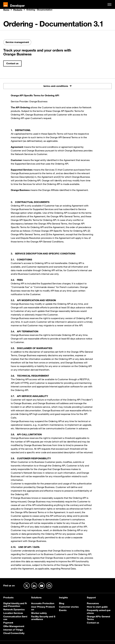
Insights (63, 597)
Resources (93, 603)
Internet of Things (13, 630)
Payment (8, 623)
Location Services (13, 613)
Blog (62, 603)
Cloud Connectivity (14, 633)
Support (91, 597)
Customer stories (69, 607)
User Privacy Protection (43, 608)
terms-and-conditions (56, 86)
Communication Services (15, 618)
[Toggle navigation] (109, 4)
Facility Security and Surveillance (43, 618)
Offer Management (14, 626)
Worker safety (39, 613)
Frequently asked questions (99, 612)
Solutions (36, 597)
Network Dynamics (14, 609)
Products (18, 10)
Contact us (12, 63)
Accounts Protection (43, 603)
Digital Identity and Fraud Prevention (15, 605)
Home (6, 10)
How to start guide (97, 607)
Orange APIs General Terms (98, 618)
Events (63, 610)
